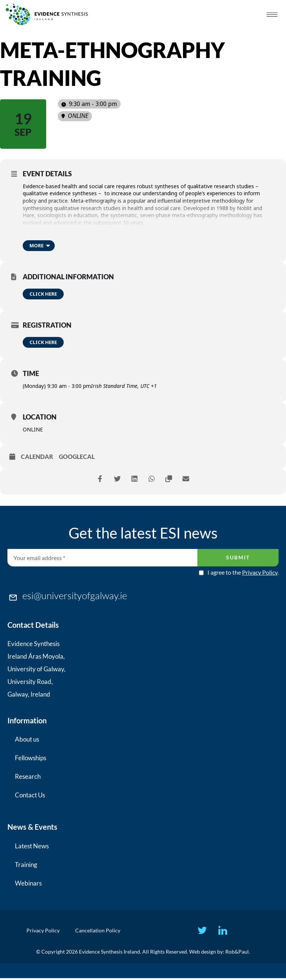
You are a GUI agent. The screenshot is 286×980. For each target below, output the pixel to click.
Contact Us (30, 795)
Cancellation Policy (101, 931)
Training (26, 865)
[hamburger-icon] (272, 15)
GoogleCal (77, 457)
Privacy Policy (260, 572)
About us (27, 739)
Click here (43, 294)
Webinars (28, 883)
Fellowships (31, 758)
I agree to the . (243, 572)
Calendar (37, 457)
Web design (203, 953)
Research (28, 776)
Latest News (32, 846)
